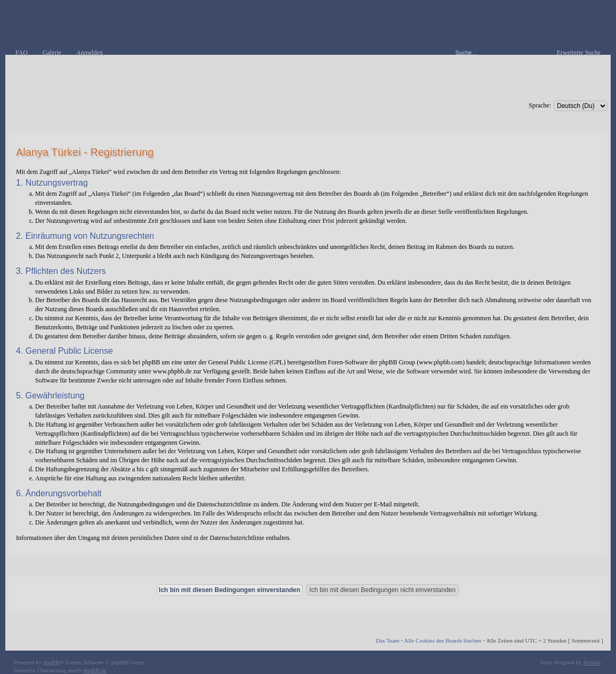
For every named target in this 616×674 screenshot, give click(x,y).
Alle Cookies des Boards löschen (442, 640)
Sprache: (540, 105)
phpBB (51, 662)
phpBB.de (95, 670)
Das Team (388, 640)
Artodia (592, 662)
